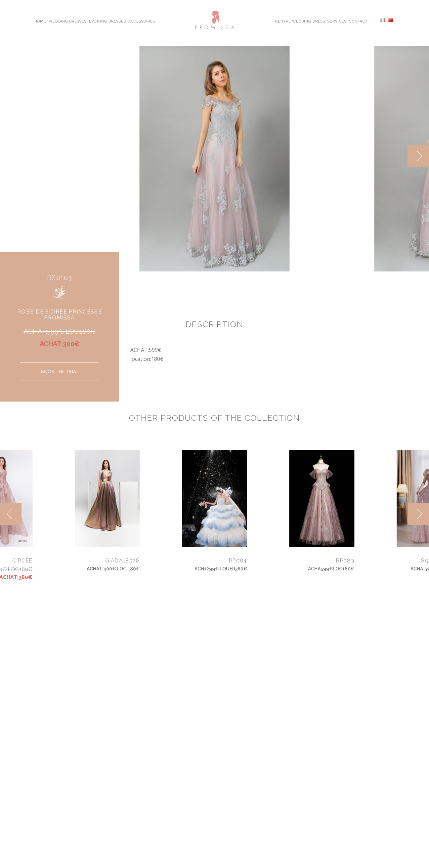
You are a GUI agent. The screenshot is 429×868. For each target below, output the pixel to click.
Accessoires (142, 21)
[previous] (11, 514)
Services (337, 21)
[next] (418, 156)
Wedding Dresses (68, 21)
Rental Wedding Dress (300, 21)
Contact (358, 21)
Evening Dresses (107, 21)
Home (40, 21)
